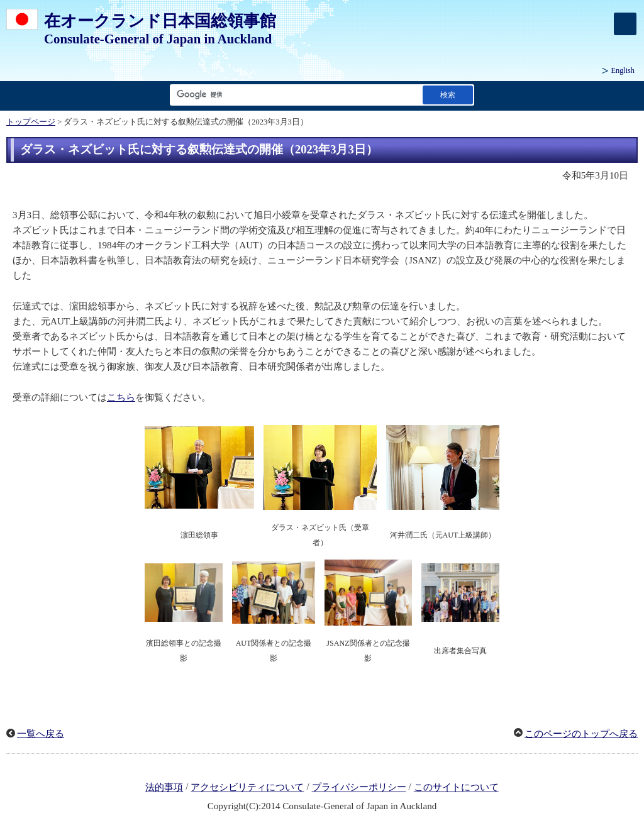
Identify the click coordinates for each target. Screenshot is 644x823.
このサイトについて (456, 788)
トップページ (31, 122)
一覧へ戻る (41, 734)
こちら (121, 397)
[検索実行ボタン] (448, 95)
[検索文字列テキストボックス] (294, 95)
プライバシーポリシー (359, 788)
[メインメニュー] (625, 24)
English (623, 70)
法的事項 (164, 788)
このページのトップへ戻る (581, 734)
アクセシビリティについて (247, 788)
